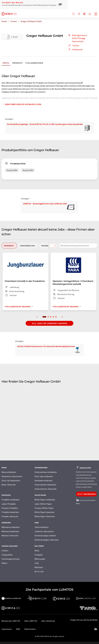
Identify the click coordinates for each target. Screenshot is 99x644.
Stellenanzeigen (34, 63)
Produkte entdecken (11, 500)
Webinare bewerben (10, 531)
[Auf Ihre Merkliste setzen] (90, 14)
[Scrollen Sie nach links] (51, 246)
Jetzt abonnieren (86, 494)
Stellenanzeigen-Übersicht (47, 540)
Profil (6, 63)
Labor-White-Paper (43, 504)
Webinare (39, 567)
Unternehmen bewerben (45, 485)
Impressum (7, 629)
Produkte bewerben (10, 512)
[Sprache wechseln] (84, 14)
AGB (18, 629)
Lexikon (5, 550)
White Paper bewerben (45, 512)
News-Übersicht (9, 485)
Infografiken (7, 555)
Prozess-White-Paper (44, 508)
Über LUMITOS (31, 621)
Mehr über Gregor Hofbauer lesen (21, 104)
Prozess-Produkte (10, 508)
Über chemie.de (48, 621)
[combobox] (78, 246)
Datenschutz (30, 629)
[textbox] (78, 246)
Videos (4, 563)
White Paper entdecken (45, 500)
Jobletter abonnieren (44, 531)
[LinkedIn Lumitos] (96, 629)
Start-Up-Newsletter (11, 480)
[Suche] (73, 14)
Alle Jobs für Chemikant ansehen (50, 323)
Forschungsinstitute (11, 559)
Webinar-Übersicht (10, 536)
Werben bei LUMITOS (11, 621)
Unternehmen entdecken (46, 472)
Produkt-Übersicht (10, 516)
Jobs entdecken (42, 527)
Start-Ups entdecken (44, 476)
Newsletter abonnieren (12, 476)
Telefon (73, 45)
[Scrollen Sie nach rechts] (55, 246)
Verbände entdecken (44, 480)
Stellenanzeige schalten (45, 536)
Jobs (37, 563)
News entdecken (9, 472)
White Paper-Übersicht (45, 516)
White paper (40, 559)
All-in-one (39, 571)
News (37, 550)
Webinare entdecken (11, 527)
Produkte (17, 63)
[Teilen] (79, 14)
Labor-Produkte (9, 504)
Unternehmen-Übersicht (46, 489)
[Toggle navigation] (96, 14)
